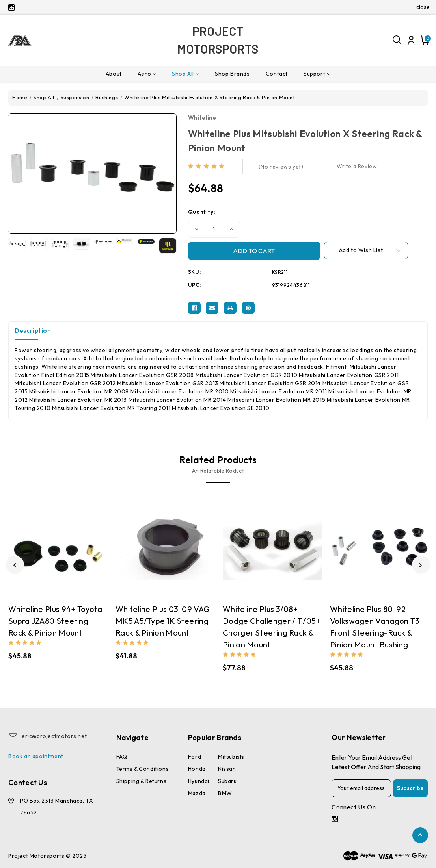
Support (317, 74)
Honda (197, 769)
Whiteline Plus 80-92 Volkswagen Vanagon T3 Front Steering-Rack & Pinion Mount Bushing (375, 627)
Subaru (227, 781)
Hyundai (199, 781)
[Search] (397, 40)
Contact (277, 74)
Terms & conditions (143, 769)
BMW (225, 793)
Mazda (197, 793)
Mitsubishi (231, 757)
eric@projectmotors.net (54, 736)
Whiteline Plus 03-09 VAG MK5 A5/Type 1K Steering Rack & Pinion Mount (163, 621)
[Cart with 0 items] (424, 40)
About (114, 74)
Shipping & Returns (142, 781)
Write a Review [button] (357, 166)
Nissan (227, 769)
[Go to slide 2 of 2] (15, 565)
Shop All (185, 74)
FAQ (122, 757)
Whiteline (202, 118)
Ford (195, 757)
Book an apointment (36, 756)
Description (33, 331)
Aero (147, 74)
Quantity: (202, 212)
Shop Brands (232, 74)
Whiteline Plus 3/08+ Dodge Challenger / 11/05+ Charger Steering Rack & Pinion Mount (272, 627)
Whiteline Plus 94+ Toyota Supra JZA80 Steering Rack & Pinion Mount (55, 621)
